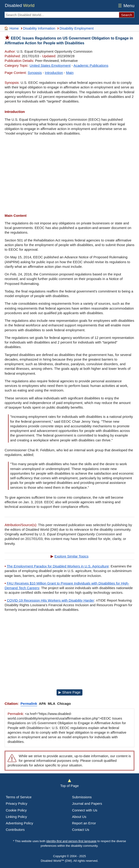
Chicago (64, 704)
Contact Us (81, 830)
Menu (125, 6)
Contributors (15, 830)
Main (70, 73)
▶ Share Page (69, 692)
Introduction (54, 73)
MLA (52, 704)
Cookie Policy (16, 810)
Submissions (82, 797)
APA (43, 704)
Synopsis (35, 73)
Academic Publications (91, 65)
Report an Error (84, 823)
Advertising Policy (19, 823)
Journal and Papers (87, 803)
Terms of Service (19, 797)
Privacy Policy (17, 803)
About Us (79, 817)
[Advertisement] (69, 175)
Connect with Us (85, 810)
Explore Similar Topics (71, 556)
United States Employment (50, 65)
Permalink (29, 704)
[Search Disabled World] (62, 15)
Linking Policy (16, 817)
